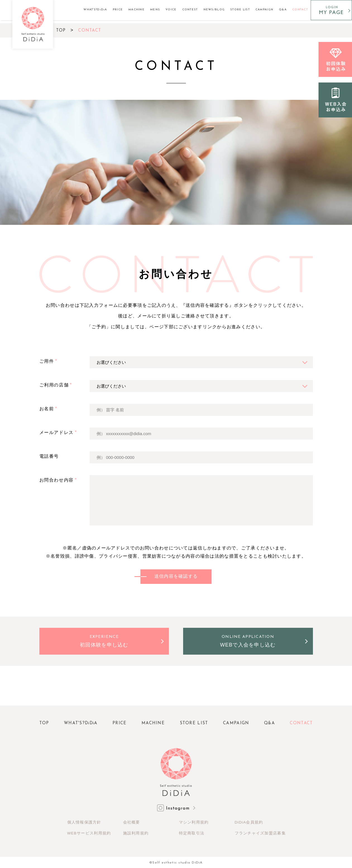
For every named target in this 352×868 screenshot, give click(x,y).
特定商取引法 (192, 833)
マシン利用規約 (194, 823)
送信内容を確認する (176, 577)
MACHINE (137, 10)
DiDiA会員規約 (249, 823)
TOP (61, 31)
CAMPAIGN (264, 10)
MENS (155, 10)
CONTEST (190, 10)
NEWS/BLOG (214, 10)
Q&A (283, 10)
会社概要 (132, 823)
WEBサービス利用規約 (89, 833)
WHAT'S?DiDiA (95, 10)
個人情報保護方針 (84, 823)
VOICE (171, 10)
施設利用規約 (136, 833)
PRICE (118, 10)
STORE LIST (240, 10)
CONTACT (300, 10)
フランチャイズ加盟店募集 (260, 833)
